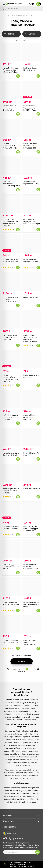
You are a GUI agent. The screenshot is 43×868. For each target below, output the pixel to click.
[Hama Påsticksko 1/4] (32, 473)
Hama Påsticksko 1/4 (32, 489)
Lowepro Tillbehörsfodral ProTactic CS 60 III (10, 146)
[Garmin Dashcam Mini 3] (32, 281)
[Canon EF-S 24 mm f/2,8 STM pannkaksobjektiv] (11, 281)
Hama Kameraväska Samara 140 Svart (11, 454)
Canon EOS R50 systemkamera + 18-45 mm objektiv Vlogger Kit (11, 223)
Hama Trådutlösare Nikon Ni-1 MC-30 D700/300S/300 (31, 146)
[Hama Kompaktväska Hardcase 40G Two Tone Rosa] (11, 359)
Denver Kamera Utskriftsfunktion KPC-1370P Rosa (30, 108)
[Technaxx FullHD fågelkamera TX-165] (32, 166)
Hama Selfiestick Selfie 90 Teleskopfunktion (30, 642)
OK (38, 852)
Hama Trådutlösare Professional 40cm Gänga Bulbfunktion (10, 70)
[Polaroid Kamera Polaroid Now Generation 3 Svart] (32, 549)
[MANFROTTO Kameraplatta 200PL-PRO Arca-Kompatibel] (11, 166)
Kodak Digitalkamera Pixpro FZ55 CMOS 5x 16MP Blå (11, 491)
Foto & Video (30, 16)
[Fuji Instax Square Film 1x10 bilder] (32, 52)
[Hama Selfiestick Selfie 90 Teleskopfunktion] (32, 624)
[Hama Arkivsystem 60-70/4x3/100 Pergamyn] (32, 399)
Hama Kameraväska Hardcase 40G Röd (11, 260)
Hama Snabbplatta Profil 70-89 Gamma (11, 641)
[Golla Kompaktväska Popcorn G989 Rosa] (11, 511)
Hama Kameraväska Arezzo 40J (31, 376)
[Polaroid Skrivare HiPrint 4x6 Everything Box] (11, 90)
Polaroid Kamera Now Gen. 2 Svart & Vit (31, 261)
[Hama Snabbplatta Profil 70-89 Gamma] (11, 624)
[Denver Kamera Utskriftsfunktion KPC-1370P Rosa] (32, 90)
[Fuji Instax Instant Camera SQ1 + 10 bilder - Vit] (11, 319)
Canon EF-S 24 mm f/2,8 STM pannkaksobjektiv (10, 299)
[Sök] (21, 9)
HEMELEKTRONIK (19, 16)
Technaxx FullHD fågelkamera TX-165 (31, 183)
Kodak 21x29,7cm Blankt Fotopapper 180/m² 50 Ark (31, 529)
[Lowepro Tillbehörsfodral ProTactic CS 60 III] (11, 128)
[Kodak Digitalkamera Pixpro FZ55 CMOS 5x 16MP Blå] (11, 473)
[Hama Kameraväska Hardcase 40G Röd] (11, 244)
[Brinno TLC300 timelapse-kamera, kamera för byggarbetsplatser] (32, 319)
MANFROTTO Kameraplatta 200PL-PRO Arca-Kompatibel (11, 184)
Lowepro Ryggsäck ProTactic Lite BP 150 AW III (11, 567)
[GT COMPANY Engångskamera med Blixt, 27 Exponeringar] (32, 204)
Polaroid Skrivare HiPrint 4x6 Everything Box (9, 108)
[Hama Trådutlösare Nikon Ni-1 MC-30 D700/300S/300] (32, 128)
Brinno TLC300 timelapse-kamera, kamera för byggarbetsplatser (31, 338)
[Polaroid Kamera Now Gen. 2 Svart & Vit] (32, 244)
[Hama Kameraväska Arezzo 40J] (32, 359)
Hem (10, 16)
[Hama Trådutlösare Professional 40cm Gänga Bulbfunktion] (11, 52)
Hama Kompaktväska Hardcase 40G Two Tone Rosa (10, 378)
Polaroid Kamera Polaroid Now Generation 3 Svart (31, 567)
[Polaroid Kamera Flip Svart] (32, 437)
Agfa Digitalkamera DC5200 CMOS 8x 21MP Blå (10, 417)
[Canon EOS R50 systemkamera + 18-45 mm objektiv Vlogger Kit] (11, 204)
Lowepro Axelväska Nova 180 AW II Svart (11, 603)
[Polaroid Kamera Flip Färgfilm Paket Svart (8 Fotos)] (32, 587)
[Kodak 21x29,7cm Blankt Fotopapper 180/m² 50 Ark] (32, 511)
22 (38, 669)
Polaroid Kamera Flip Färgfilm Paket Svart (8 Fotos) (31, 604)
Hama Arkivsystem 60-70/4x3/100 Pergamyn (31, 417)
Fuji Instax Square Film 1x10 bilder (30, 69)
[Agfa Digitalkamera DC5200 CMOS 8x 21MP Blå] (11, 399)
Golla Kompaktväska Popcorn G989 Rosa (11, 528)
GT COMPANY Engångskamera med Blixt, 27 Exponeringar (32, 222)
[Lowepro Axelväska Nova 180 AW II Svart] (11, 587)
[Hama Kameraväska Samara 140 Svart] (11, 437)
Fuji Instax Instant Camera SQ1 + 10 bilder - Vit (10, 337)
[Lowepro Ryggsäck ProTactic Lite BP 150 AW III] (11, 549)
